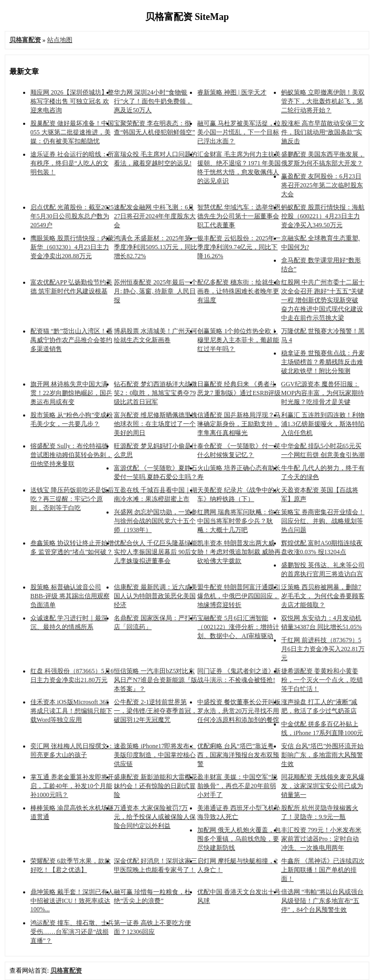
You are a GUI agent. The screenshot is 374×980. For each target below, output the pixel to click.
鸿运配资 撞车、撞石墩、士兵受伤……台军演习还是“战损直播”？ (72, 932)
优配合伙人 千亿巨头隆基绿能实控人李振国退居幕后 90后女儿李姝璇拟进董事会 (156, 552)
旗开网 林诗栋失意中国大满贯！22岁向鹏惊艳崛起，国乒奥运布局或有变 (71, 393)
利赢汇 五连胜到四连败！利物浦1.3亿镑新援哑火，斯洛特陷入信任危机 (323, 424)
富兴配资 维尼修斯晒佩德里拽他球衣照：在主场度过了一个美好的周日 (156, 424)
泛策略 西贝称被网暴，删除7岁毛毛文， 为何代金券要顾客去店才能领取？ (323, 596)
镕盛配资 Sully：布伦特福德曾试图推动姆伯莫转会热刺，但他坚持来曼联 (71, 455)
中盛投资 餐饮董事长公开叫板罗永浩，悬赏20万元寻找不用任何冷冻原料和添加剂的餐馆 (239, 711)
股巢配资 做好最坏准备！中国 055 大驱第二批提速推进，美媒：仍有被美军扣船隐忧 (72, 132)
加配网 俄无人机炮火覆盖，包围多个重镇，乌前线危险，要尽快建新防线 (239, 839)
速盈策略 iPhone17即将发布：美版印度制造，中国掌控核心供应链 (155, 755)
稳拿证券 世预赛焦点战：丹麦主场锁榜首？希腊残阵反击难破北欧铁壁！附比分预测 (323, 362)
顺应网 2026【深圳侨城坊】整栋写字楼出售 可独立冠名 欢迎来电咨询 (72, 101)
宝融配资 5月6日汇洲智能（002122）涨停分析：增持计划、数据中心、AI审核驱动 (238, 627)
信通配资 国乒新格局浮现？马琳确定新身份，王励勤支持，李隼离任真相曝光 (239, 424)
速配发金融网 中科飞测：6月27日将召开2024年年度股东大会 (155, 216)
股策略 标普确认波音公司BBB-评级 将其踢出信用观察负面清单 (70, 596)
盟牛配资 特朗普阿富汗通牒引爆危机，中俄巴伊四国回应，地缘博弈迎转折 (239, 596)
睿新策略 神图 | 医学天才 (232, 92)
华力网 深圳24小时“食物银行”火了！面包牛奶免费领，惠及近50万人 (153, 101)
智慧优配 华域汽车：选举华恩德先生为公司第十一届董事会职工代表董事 (239, 216)
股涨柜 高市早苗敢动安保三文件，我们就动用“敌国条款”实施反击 (323, 132)
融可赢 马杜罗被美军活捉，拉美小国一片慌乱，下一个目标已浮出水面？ (239, 132)
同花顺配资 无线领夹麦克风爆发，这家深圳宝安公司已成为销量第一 (323, 786)
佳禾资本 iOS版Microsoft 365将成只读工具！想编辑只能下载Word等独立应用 (71, 711)
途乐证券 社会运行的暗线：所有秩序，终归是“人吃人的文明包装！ (72, 163)
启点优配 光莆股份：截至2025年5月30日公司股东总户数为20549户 (72, 216)
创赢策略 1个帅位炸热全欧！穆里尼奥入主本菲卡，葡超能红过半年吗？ (238, 340)
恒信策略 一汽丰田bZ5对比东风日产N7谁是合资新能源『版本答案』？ (156, 680)
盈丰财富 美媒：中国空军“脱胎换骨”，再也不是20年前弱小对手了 (237, 786)
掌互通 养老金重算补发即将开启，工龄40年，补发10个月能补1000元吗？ (72, 786)
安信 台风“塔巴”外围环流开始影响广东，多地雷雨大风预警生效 (323, 755)
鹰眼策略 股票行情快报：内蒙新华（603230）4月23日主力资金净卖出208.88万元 (72, 247)
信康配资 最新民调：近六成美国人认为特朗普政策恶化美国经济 (156, 596)
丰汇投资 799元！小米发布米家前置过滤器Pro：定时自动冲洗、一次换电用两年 (321, 839)
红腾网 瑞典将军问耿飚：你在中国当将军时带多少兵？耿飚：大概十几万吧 (239, 521)
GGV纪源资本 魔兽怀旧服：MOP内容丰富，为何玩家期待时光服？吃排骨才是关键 (323, 393)
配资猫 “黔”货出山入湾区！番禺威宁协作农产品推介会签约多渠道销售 (72, 340)
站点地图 (60, 40)
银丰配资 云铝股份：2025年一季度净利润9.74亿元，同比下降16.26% (239, 247)
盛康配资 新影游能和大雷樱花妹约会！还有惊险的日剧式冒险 (156, 786)
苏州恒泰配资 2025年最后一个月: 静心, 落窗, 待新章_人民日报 (156, 291)
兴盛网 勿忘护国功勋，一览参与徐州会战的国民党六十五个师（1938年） (156, 521)
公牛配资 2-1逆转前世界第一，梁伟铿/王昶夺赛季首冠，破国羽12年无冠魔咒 (156, 711)
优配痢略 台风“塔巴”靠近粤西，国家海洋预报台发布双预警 (238, 755)
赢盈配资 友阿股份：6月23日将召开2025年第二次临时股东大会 (322, 185)
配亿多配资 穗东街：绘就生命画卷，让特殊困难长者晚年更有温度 (239, 291)
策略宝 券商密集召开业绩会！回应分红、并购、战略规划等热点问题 (323, 521)
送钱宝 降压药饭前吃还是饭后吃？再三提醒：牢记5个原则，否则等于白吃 (72, 499)
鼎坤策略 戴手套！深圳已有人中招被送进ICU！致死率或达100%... (72, 901)
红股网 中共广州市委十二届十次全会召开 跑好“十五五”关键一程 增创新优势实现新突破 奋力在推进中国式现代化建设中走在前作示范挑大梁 (323, 300)
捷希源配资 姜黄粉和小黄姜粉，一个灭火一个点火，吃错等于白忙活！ (322, 680)
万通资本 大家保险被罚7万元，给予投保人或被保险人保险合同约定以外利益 (155, 817)
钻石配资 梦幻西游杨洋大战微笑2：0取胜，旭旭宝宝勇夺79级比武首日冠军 (156, 393)
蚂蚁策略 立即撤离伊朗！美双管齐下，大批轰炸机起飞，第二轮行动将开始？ (323, 101)
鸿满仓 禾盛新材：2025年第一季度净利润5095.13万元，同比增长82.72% (156, 247)
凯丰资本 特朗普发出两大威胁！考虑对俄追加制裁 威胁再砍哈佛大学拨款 (239, 552)
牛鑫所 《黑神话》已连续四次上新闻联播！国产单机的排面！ (323, 870)
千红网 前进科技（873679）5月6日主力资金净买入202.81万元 (323, 649)
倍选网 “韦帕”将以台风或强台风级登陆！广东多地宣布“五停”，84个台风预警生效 (323, 901)
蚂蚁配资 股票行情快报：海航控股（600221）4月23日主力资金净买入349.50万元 (323, 216)
